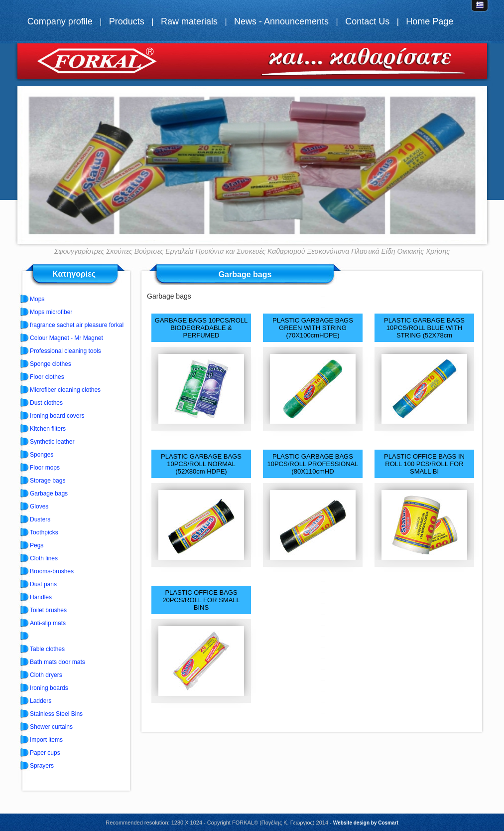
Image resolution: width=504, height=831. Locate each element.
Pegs (37, 545)
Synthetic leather (52, 442)
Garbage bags (49, 494)
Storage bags (48, 481)
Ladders (41, 701)
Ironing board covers (57, 416)
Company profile (60, 21)
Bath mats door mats (58, 662)
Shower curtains (51, 727)
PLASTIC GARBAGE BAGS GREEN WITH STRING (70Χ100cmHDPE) (313, 328)
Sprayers (42, 766)
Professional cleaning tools (65, 351)
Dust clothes (46, 403)
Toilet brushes (48, 610)
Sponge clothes (51, 364)
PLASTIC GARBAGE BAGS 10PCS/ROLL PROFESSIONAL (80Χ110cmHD (313, 464)
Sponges (42, 455)
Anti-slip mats (48, 623)
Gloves (39, 506)
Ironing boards (49, 688)
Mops (37, 299)
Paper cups (45, 753)
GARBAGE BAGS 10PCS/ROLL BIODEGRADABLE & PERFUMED (201, 328)
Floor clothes (47, 377)
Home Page (430, 21)
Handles (41, 597)
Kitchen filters (48, 429)
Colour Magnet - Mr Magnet (66, 338)
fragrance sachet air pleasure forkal (77, 325)
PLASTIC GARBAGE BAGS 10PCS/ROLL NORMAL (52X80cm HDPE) (201, 464)
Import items (46, 740)
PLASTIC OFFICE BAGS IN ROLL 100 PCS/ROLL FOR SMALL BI (424, 464)
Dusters (40, 519)
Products (127, 21)
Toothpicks (44, 532)
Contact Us (367, 21)
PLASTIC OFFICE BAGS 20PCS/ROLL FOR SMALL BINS (201, 600)
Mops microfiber (51, 312)
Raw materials (189, 21)
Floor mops (45, 468)
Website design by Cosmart (366, 823)
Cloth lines (44, 558)
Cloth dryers (46, 675)
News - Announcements (281, 21)
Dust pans (43, 584)
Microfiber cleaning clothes (65, 390)
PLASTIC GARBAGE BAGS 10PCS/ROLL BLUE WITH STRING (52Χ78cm (424, 328)
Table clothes (47, 649)
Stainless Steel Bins (56, 714)
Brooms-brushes (52, 571)
